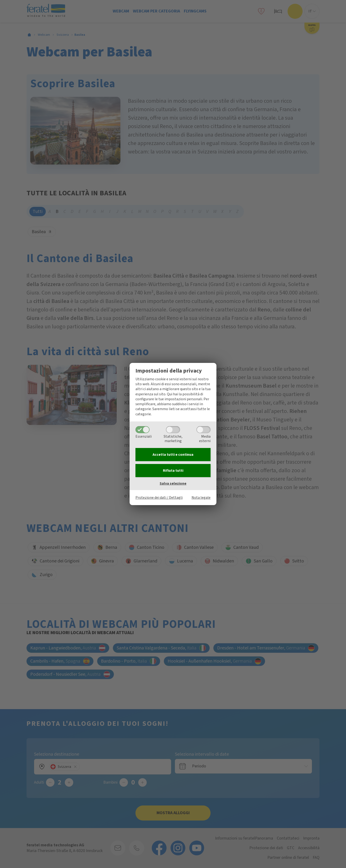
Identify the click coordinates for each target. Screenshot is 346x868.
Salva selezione (173, 483)
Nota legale (201, 498)
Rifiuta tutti (173, 471)
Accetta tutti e (173, 455)
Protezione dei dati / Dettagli (159, 498)
